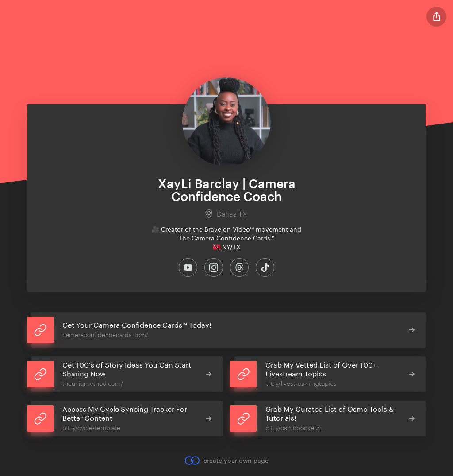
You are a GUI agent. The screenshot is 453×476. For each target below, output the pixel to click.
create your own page (226, 461)
